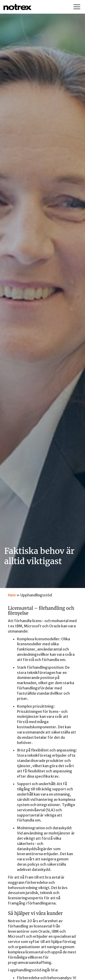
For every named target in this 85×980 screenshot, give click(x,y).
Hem (12, 595)
